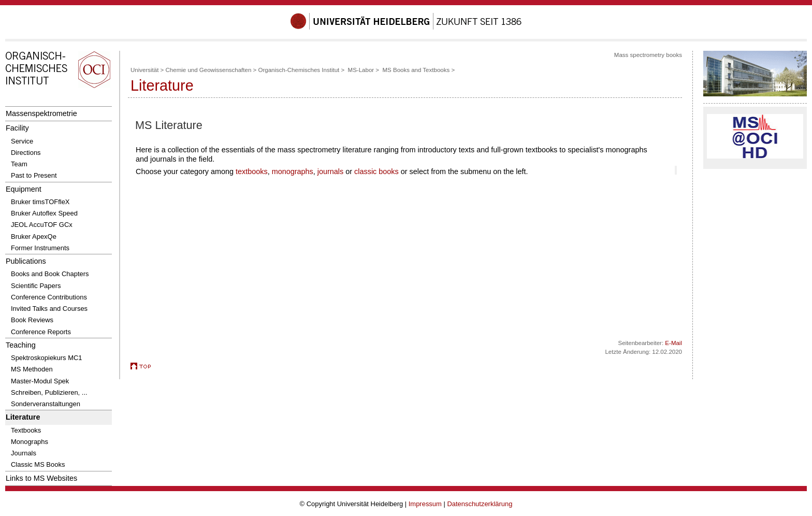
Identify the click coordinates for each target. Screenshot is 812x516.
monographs (293, 171)
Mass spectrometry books (648, 55)
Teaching (21, 345)
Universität (144, 70)
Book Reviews (32, 320)
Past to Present (34, 175)
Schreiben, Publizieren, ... (49, 392)
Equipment (24, 189)
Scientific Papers (36, 286)
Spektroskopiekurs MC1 (47, 358)
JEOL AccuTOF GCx (42, 225)
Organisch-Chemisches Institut (299, 70)
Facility (17, 128)
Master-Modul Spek (40, 381)
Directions (26, 153)
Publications (26, 261)
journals (330, 171)
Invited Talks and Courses (49, 309)
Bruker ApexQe (34, 236)
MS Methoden (32, 369)
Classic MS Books (38, 464)
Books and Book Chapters (50, 274)
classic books (376, 171)
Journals (24, 453)
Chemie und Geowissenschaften (209, 70)
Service (22, 141)
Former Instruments (40, 248)
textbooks (252, 171)
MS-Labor (361, 70)
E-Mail (673, 343)
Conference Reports (41, 332)
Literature (23, 417)
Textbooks (26, 430)
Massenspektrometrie (41, 113)
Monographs (30, 442)
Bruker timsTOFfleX (40, 202)
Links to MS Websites (41, 478)
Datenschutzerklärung (480, 504)
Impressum (425, 504)
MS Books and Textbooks (416, 70)
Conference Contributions (49, 297)
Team (19, 164)
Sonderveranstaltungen (46, 404)
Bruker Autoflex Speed (44, 213)
